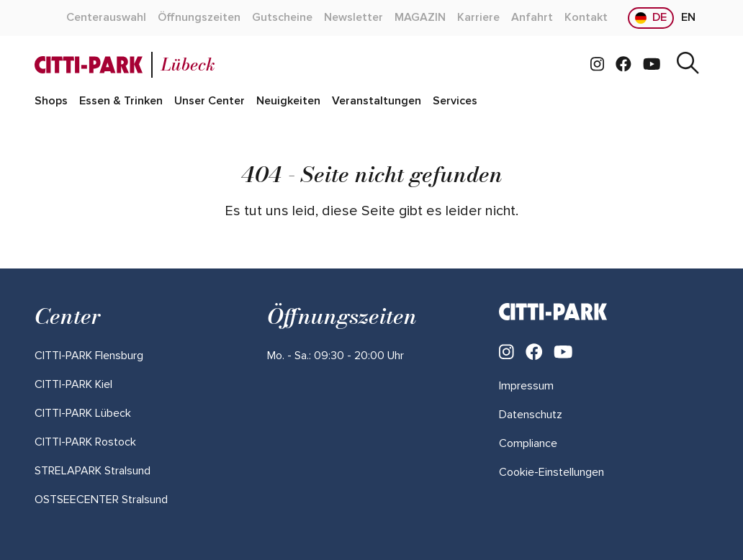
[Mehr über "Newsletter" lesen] (354, 18)
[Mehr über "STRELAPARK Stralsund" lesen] (93, 471)
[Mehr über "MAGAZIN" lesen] (420, 18)
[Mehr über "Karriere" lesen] (478, 18)
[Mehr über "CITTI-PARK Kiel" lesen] (73, 384)
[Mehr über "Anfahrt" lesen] (532, 18)
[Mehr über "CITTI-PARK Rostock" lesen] (85, 442)
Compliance (528, 443)
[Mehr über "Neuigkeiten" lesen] (288, 101)
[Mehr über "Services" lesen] (455, 101)
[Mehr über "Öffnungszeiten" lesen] (199, 18)
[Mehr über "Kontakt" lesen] (586, 18)
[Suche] (688, 65)
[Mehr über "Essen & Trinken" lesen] (121, 101)
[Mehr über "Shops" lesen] (51, 101)
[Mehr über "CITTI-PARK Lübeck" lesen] (83, 413)
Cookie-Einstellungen (551, 472)
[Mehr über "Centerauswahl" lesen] (106, 18)
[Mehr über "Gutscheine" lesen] (282, 18)
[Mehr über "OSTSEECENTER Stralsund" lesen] (101, 500)
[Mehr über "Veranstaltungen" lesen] (377, 101)
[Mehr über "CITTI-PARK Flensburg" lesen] (89, 356)
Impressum (526, 386)
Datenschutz (531, 415)
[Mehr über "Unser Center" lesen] (210, 101)
